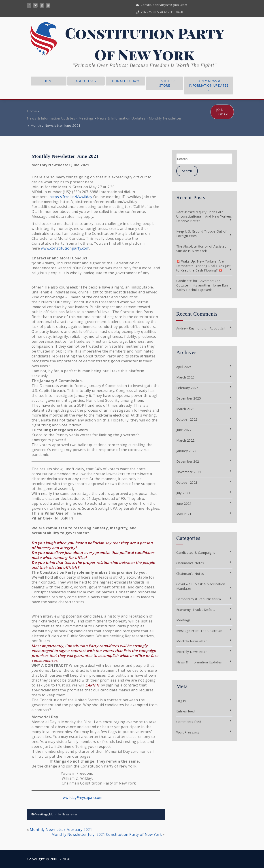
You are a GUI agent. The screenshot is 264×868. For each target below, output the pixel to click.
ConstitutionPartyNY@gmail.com (161, 5)
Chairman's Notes (190, 563)
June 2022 (184, 430)
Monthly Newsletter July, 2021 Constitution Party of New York (107, 834)
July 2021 (183, 493)
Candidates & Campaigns (196, 553)
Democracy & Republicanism (199, 599)
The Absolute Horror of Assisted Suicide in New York (201, 249)
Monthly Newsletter (63, 814)
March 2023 (185, 409)
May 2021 (184, 514)
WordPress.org (188, 732)
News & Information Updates (199, 662)
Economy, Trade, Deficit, (196, 610)
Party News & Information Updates (209, 85)
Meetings (42, 814)
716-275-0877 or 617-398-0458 (159, 12)
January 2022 (186, 451)
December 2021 (189, 461)
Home (49, 81)
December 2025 (189, 398)
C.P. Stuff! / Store (165, 83)
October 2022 (187, 419)
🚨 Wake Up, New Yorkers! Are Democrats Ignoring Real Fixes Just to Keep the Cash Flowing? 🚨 (204, 266)
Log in (181, 701)
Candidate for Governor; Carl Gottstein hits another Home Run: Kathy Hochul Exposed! (202, 285)
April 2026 (184, 367)
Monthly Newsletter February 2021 (61, 830)
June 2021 (184, 503)
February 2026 (187, 388)
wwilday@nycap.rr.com (83, 797)
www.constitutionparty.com (65, 248)
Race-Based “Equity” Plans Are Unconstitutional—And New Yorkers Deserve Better (204, 216)
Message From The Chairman (199, 631)
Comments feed (189, 722)
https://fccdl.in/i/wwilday (71, 197)
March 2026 (185, 377)
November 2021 (189, 472)
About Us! (86, 81)
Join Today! (222, 112)
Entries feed (186, 711)
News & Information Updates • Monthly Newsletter (139, 118)
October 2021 (187, 482)
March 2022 (185, 440)
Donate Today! (125, 81)
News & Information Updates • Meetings (60, 118)
